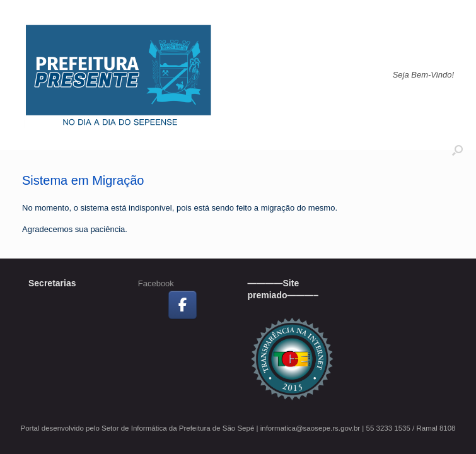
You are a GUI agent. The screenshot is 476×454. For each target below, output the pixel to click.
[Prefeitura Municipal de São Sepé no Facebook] (183, 305)
